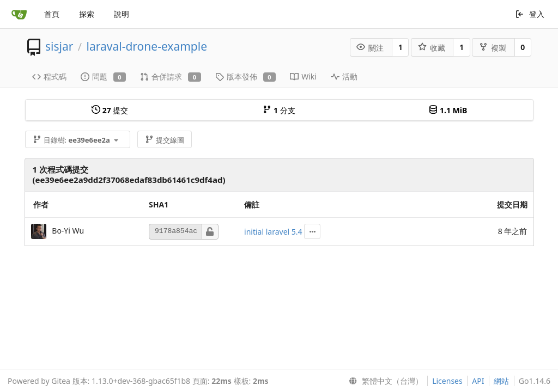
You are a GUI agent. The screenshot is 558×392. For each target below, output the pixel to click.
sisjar (59, 46)
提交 (110, 110)
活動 (344, 76)
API (478, 381)
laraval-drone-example (147, 46)
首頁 (52, 14)
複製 (493, 48)
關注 (370, 48)
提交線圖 (164, 140)
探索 (87, 14)
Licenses (447, 381)
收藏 (432, 48)
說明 (122, 14)
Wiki (303, 76)
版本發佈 (246, 76)
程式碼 (49, 76)
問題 (104, 76)
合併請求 (171, 76)
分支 (279, 110)
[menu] (384, 381)
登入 (530, 14)
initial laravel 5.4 (273, 232)
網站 (501, 381)
